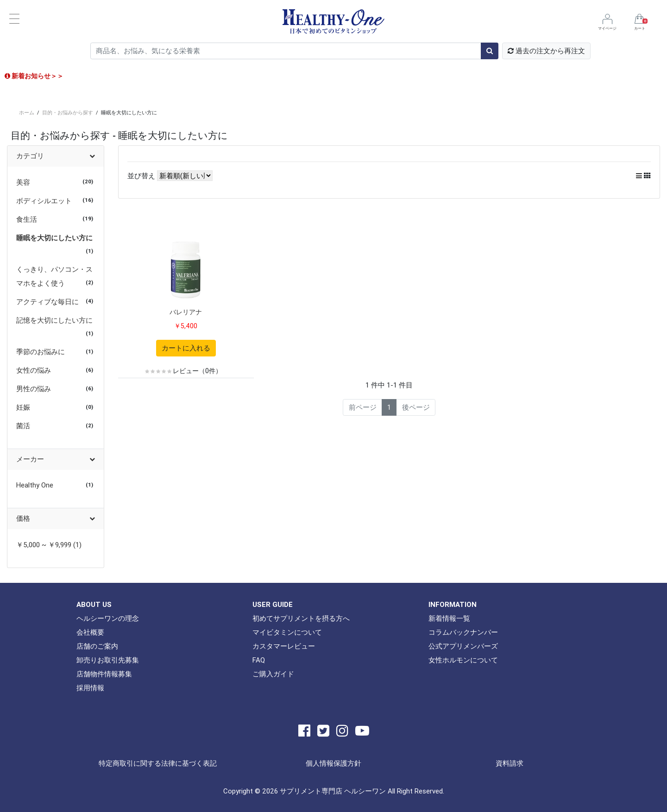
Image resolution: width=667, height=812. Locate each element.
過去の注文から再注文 (546, 51)
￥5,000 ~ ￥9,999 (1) (49, 545)
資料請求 (510, 763)
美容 (23, 182)
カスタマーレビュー (284, 646)
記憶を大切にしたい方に (54, 320)
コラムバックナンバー (463, 632)
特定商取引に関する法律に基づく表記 (158, 763)
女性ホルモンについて (463, 660)
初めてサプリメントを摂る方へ (301, 618)
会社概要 (90, 632)
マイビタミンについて (287, 632)
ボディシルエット (44, 201)
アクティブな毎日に (47, 302)
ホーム (27, 112)
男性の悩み (34, 389)
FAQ (259, 660)
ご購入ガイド (273, 674)
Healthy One (35, 485)
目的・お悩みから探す (68, 112)
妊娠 (23, 407)
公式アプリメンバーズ (463, 646)
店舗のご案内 (97, 646)
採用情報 (90, 688)
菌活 (23, 426)
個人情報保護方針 (333, 763)
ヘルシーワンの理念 (108, 618)
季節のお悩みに (41, 352)
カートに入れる (186, 348)
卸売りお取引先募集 (108, 660)
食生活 (27, 219)
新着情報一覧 (449, 618)
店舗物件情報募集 (104, 674)
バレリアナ (186, 312)
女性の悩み (34, 370)
